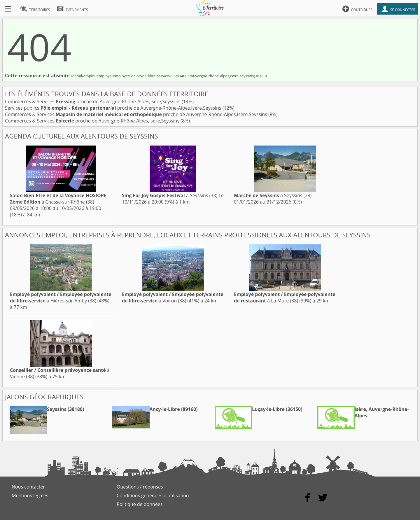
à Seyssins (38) (170, 195)
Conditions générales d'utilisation (153, 496)
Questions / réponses (140, 487)
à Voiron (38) (173, 297)
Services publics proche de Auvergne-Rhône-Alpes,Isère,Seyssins (114, 108)
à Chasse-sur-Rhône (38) (60, 199)
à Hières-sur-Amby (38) (61, 297)
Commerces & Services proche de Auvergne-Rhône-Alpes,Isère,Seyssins (93, 101)
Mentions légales (30, 496)
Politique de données (140, 504)
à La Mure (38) (285, 297)
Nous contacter (28, 487)
